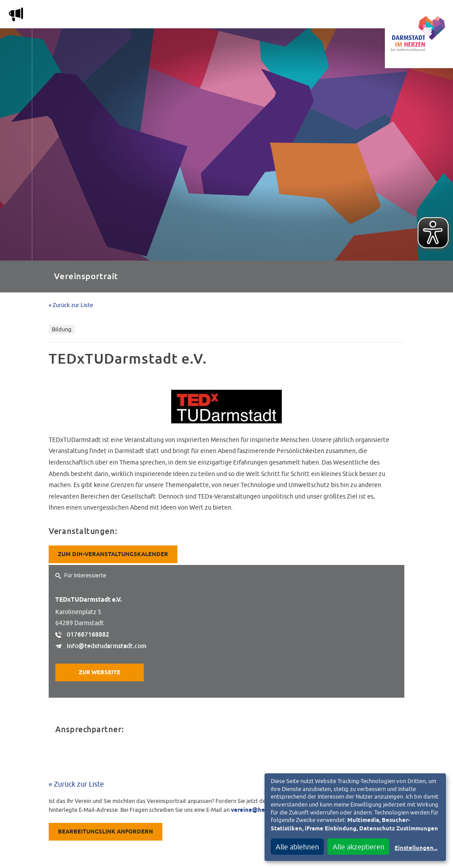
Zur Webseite (100, 673)
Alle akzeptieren (359, 847)
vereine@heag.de (255, 810)
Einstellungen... (416, 848)
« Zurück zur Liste (71, 305)
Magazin (99, 16)
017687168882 (88, 634)
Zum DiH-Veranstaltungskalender (113, 555)
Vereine (355, 16)
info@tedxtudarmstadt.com (107, 646)
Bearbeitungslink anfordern (106, 832)
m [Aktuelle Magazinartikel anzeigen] (16, 14)
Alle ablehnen (297, 847)
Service (314, 16)
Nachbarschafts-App (250, 16)
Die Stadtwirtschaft (164, 16)
